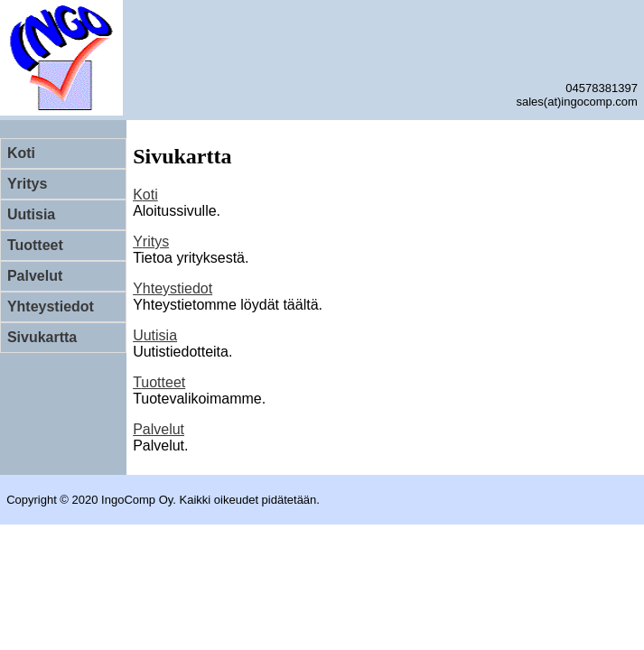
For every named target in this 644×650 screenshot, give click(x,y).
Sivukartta (42, 337)
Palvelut (35, 276)
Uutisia (31, 214)
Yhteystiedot (51, 306)
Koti (21, 153)
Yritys (27, 184)
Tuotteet (35, 245)
